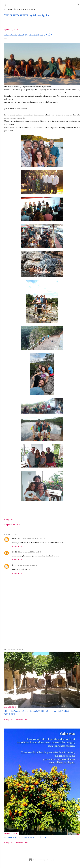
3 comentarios (22, 719)
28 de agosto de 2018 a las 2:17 (34, 538)
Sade (15, 552)
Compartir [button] (9, 520)
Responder (17, 546)
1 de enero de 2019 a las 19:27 (29, 565)
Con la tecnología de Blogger (42, 860)
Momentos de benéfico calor (26, 837)
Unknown (17, 538)
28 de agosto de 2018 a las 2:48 (30, 552)
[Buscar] (78, 4)
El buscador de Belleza (20, 9)
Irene (15, 565)
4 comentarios (22, 842)
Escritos (16, 524)
